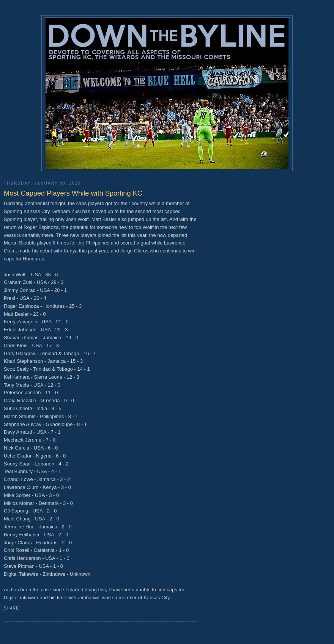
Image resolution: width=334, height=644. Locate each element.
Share (11, 608)
